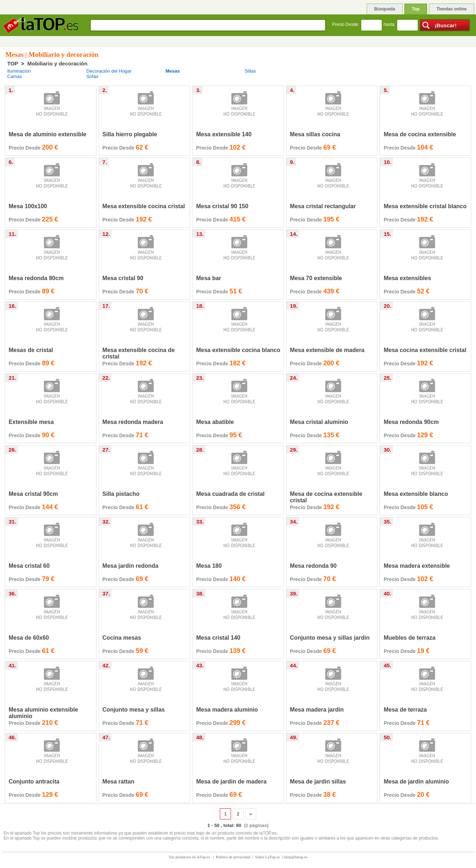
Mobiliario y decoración (58, 63)
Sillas (250, 71)
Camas (15, 76)
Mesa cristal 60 (29, 566)
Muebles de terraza (409, 638)
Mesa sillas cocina (315, 134)
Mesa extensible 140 (224, 134)
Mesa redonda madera (133, 422)
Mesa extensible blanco (416, 494)
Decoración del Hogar (109, 71)
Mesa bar (208, 278)
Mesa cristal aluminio (319, 422)
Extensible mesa (31, 422)
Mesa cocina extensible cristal (425, 350)
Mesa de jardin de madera (231, 782)
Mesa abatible (215, 422)
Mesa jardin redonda (131, 566)
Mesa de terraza (405, 710)
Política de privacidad (233, 857)
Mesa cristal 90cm (33, 494)
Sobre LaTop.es (268, 857)
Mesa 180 (209, 566)
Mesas (173, 71)
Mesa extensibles (407, 278)
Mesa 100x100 (28, 206)
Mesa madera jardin (317, 710)
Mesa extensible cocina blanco (238, 350)
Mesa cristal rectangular (323, 206)
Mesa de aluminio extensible (47, 134)
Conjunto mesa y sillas (134, 710)
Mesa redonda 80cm (36, 278)
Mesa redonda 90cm (411, 422)
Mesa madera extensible (417, 566)
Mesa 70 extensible (316, 278)
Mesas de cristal (31, 350)
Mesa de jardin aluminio (416, 782)
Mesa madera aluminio (227, 710)
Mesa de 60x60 (29, 638)
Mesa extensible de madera (327, 350)
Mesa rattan (119, 782)
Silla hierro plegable (130, 134)
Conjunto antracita (34, 782)
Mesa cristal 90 (123, 278)
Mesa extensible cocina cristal (144, 206)
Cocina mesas (122, 638)
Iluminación (19, 71)
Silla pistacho (121, 494)
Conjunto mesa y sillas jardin (330, 638)
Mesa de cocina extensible (420, 134)
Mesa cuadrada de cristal (230, 494)
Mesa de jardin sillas (318, 782)
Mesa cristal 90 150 (222, 206)
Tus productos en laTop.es (190, 857)
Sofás (92, 76)
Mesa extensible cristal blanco (425, 206)
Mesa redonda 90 (313, 566)
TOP (13, 63)
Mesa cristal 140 (218, 638)
